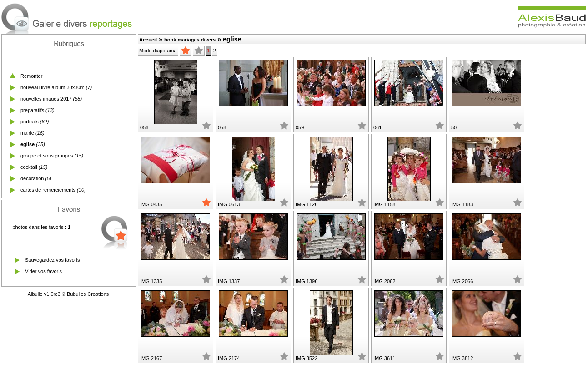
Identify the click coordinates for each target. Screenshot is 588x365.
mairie (27, 133)
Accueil (148, 40)
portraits (30, 122)
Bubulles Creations (88, 294)
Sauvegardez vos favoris (52, 260)
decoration (32, 178)
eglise (28, 144)
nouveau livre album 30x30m (53, 87)
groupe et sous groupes (47, 156)
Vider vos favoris (43, 271)
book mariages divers (190, 40)
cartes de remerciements (48, 190)
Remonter (31, 76)
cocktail (29, 167)
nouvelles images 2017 (46, 99)
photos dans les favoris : (41, 227)
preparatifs (32, 110)
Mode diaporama (158, 51)
